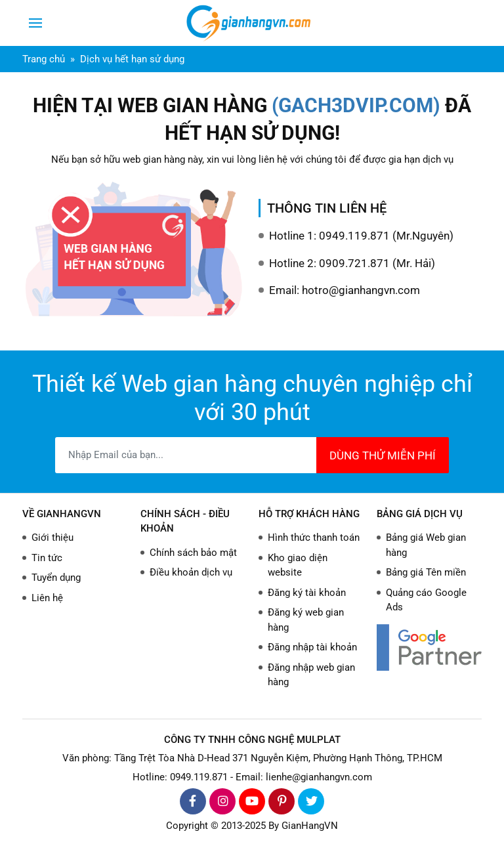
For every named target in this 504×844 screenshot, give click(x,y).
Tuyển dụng (56, 578)
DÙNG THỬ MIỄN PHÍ (383, 455)
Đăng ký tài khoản (307, 593)
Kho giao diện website (298, 565)
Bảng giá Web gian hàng (426, 545)
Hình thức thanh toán (314, 538)
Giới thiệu (52, 538)
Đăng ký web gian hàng (306, 620)
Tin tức (47, 558)
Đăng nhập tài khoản (312, 647)
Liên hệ (47, 598)
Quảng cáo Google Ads (426, 600)
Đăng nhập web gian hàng (311, 675)
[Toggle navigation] (35, 23)
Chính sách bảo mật (193, 553)
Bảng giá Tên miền (426, 572)
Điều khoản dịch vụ (191, 572)
